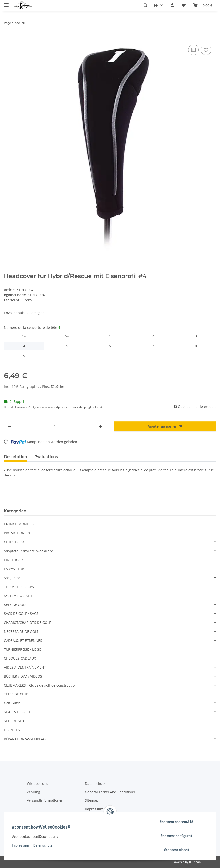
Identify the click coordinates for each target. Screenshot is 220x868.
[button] (147, 5)
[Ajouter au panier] (8, 38)
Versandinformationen (45, 800)
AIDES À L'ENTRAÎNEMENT (25, 667)
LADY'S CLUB (14, 569)
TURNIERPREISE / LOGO (23, 649)
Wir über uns (38, 783)
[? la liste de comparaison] (193, 50)
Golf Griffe (12, 703)
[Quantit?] (55, 426)
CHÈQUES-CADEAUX (20, 658)
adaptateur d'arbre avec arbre (28, 551)
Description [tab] (15, 457)
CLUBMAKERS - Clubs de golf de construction (40, 685)
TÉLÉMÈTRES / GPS (19, 587)
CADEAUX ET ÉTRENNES (23, 640)
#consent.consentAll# (176, 822)
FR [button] (156, 5)
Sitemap (92, 800)
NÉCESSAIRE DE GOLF (21, 631)
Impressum (20, 845)
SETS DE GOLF (15, 605)
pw (69, 336)
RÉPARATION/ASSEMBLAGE (26, 739)
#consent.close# (177, 850)
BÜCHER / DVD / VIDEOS (23, 676)
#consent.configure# (177, 836)
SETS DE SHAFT (16, 721)
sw (26, 336)
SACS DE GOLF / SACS (21, 614)
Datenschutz (43, 845)
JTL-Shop (195, 862)
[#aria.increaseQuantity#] (101, 426)
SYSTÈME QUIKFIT (18, 596)
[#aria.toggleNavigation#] (6, 3)
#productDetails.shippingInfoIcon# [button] (79, 407)
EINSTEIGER (13, 560)
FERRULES (12, 730)
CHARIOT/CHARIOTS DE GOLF (27, 623)
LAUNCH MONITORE (20, 524)
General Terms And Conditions (110, 792)
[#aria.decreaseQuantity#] (9, 426)
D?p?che (57, 387)
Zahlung (34, 792)
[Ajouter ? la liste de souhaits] (206, 50)
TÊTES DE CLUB (16, 694)
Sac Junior (12, 578)
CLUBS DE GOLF (16, 542)
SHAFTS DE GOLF (17, 712)
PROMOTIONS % (17, 533)
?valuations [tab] (46, 457)
